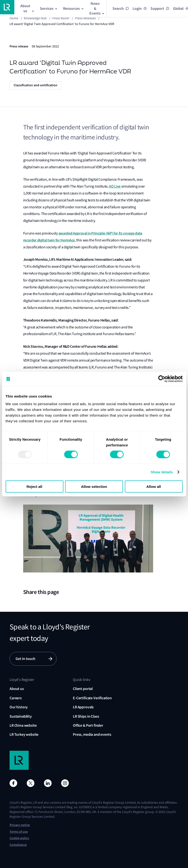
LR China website (23, 725)
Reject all (34, 486)
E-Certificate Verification (92, 698)
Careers (16, 698)
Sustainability (21, 716)
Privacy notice (20, 825)
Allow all (154, 486)
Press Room (61, 18)
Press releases (85, 18)
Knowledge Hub (35, 18)
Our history (19, 707)
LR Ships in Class (86, 716)
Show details (162, 472)
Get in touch (25, 659)
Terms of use (19, 832)
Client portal (83, 689)
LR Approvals (83, 707)
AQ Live (115, 186)
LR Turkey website (24, 734)
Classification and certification (35, 85)
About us (17, 689)
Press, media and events (92, 734)
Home (14, 18)
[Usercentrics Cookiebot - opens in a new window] (162, 379)
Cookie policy (19, 838)
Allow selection (94, 486)
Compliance (18, 845)
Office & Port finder (88, 725)
